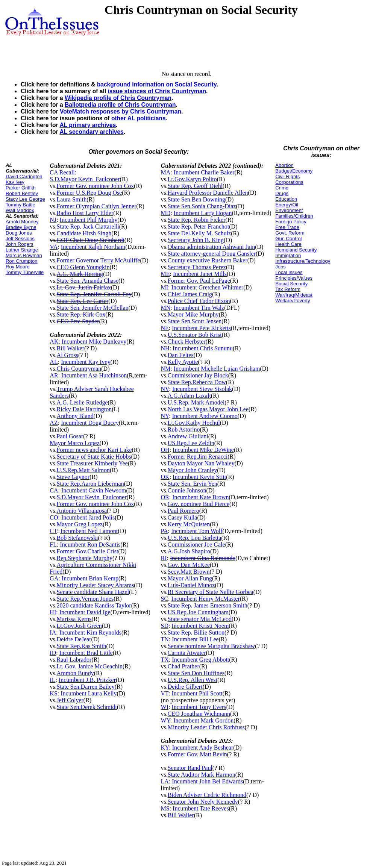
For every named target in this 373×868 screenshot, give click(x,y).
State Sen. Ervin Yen (193, 484)
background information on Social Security (157, 84)
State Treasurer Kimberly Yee (92, 463)
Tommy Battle (20, 205)
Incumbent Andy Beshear (203, 748)
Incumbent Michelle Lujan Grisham (217, 369)
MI (165, 287)
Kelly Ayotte (183, 362)
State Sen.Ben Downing (196, 199)
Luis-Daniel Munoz (191, 585)
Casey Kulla (183, 517)
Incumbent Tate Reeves (201, 808)
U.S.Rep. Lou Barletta (195, 538)
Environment (289, 210)
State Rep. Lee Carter (83, 301)
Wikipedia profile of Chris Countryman (118, 98)
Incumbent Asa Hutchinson (94, 375)
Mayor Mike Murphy (193, 314)
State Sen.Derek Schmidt (87, 707)
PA (165, 531)
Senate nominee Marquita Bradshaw (211, 646)
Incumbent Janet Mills (200, 274)
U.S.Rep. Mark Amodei (196, 402)
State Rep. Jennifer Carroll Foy (94, 294)
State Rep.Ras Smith (82, 646)
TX (165, 660)
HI (53, 612)
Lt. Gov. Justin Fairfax (84, 287)
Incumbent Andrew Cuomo (205, 416)
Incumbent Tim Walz (199, 308)
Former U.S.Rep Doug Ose (89, 193)
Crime (282, 188)
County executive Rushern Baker (208, 260)
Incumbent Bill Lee (195, 639)
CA (54, 490)
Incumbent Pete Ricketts (201, 328)
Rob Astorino (184, 429)
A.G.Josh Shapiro (189, 551)
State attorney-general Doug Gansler (212, 254)
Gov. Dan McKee (189, 565)
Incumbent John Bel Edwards (207, 781)
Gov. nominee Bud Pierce (199, 504)
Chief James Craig (190, 294)
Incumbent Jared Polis (88, 517)
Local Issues (289, 272)
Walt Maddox (20, 210)
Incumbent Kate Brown (200, 497)
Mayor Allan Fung (190, 578)
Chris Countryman (79, 369)
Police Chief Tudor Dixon (199, 301)
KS (53, 693)
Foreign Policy (291, 222)
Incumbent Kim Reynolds (90, 632)
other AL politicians (139, 118)
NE (165, 328)
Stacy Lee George (25, 199)
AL (54, 362)
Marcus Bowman (24, 255)
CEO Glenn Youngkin (83, 267)
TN (165, 639)
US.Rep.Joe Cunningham (198, 612)
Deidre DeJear (74, 639)
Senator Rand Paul (190, 768)
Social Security (291, 284)
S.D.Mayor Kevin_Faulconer (85, 179)
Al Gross (67, 355)
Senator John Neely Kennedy (203, 802)
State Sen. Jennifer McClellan (93, 308)
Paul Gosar (70, 436)
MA (166, 172)
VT (165, 693)
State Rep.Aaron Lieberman (90, 484)
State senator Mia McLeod (200, 619)
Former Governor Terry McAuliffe (99, 260)
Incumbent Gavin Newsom (94, 490)
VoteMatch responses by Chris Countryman (121, 111)
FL (53, 545)
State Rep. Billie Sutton (196, 632)
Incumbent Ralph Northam (93, 247)
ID (53, 653)
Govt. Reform (290, 233)
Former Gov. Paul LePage (199, 281)
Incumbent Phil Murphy (89, 220)
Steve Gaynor (73, 477)
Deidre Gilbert (185, 687)
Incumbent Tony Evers (199, 707)
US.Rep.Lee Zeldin (191, 443)
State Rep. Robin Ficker (197, 220)
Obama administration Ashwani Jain (211, 247)
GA (54, 578)
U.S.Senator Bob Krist (195, 335)
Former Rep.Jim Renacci (198, 457)
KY (165, 748)
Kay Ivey (15, 182)
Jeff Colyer (70, 700)
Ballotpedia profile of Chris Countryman (120, 105)
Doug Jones (19, 233)
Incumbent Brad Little (86, 653)
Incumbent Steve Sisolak (202, 389)
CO (54, 517)
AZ (54, 423)
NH (165, 348)
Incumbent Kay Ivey (86, 362)
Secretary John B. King (196, 240)
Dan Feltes (181, 355)
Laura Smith (72, 199)
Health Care (288, 244)
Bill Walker (71, 348)
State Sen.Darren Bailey (86, 687)
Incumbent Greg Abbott (200, 660)
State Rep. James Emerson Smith (208, 605)
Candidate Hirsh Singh (84, 233)
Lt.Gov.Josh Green (79, 626)
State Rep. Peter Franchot (199, 226)
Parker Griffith (21, 188)
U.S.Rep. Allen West (193, 680)
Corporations (289, 182)
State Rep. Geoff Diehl (195, 186)
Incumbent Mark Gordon (203, 720)
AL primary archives (88, 125)
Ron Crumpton (22, 261)
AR (54, 375)
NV (165, 389)
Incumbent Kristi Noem (200, 626)
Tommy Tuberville (25, 272)
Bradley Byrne (21, 227)
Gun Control (288, 239)
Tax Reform (288, 289)
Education (286, 199)
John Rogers (20, 244)
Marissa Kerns (74, 619)
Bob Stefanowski (77, 538)
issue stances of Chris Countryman (157, 91)
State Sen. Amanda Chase (88, 281)
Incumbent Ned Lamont (89, 531)
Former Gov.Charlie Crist (88, 551)
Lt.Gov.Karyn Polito (192, 179)
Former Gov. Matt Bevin (197, 754)
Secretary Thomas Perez (197, 267)
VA (54, 247)
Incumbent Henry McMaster (206, 599)
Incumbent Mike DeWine (203, 450)
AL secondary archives (91, 132)
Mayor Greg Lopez (80, 524)
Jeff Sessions (20, 239)
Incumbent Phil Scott (197, 693)
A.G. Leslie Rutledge (82, 402)
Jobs (280, 267)
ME (165, 274)
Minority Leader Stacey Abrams (96, 585)
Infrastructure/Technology (303, 261)
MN (166, 308)
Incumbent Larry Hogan (203, 213)
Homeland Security (296, 250)
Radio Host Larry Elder (85, 213)
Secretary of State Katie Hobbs (94, 457)
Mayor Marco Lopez (74, 443)
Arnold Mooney (22, 222)
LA (165, 781)
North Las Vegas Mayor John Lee (208, 409)
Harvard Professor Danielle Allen (208, 193)
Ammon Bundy (75, 673)
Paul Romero (183, 511)
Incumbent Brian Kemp (90, 578)
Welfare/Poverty (293, 301)
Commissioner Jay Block (198, 375)
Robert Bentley (22, 193)
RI (164, 558)
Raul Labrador (74, 660)
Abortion (284, 165)
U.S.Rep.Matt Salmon (83, 470)
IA (53, 632)
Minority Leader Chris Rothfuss (206, 727)
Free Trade (287, 227)
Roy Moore (18, 267)
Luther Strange (22, 250)
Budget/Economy (294, 171)
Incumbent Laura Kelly (89, 693)
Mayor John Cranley (193, 470)
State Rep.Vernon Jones (85, 599)
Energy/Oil (287, 205)
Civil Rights (287, 176)
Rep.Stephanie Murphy (85, 558)
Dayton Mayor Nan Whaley (201, 463)
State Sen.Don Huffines (196, 673)
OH (165, 450)
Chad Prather (183, 666)
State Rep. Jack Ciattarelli (88, 226)
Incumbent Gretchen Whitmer (208, 287)
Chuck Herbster (187, 342)
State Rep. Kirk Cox (81, 314)
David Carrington (24, 176)
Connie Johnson (187, 490)
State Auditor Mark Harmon (202, 775)
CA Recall (62, 172)
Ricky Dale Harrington (84, 409)
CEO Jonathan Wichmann (199, 714)
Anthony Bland (75, 416)
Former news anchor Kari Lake (94, 450)
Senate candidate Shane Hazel (93, 592)
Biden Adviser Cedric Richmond (207, 795)
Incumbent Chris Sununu (203, 348)
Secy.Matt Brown (189, 572)
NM (166, 369)
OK (165, 477)
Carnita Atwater (187, 653)
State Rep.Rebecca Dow (197, 382)
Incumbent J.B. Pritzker (87, 680)
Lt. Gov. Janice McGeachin (90, 666)
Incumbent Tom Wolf (197, 531)
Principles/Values (294, 278)
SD (165, 626)
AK (54, 342)
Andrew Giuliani (188, 436)
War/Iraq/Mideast (294, 295)
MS (165, 808)
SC (165, 599)
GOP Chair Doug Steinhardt (91, 240)
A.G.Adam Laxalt (189, 396)
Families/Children (294, 216)
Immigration (288, 255)
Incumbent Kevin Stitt (199, 477)
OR (165, 497)
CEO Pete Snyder (78, 321)
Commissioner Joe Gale (196, 545)
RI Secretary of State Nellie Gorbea (211, 592)
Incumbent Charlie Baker (204, 172)
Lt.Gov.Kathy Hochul (194, 423)
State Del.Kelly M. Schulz (199, 233)
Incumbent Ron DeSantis (90, 545)
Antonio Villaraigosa (82, 511)
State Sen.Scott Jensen (195, 321)
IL (52, 680)
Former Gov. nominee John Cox (96, 186)
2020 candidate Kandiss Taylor (94, 605)
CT (53, 531)
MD (166, 213)
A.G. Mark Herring (80, 274)
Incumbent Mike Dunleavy (94, 342)
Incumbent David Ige (85, 612)
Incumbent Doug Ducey (90, 423)
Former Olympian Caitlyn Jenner (97, 206)
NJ (53, 220)
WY (166, 720)
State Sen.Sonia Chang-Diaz (202, 206)
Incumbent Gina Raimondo (203, 558)
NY (165, 416)
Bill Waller (181, 815)
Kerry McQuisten (189, 524)
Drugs (282, 193)
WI (165, 707)
